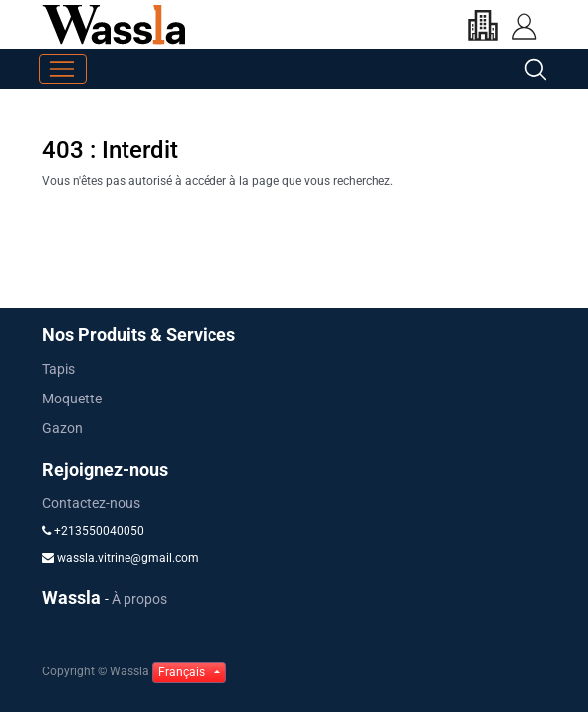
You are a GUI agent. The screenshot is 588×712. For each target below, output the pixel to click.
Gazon (63, 428)
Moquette (72, 399)
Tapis (59, 369)
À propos (139, 599)
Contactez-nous (91, 503)
